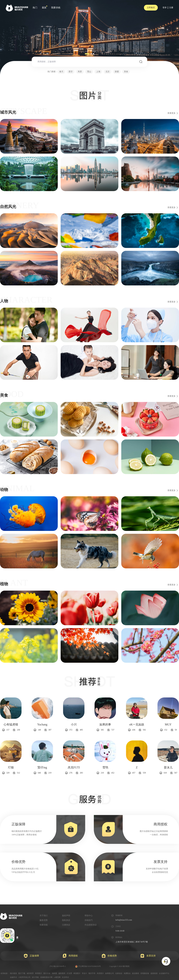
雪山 (89, 72)
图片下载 (22, 973)
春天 (61, 72)
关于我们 (44, 916)
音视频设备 (145, 973)
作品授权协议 (91, 925)
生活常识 (65, 977)
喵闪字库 (92, 973)
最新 (44, 7)
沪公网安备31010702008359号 (88, 966)
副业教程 (136, 973)
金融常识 (13, 977)
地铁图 (54, 973)
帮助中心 (89, 916)
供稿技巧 (89, 920)
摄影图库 (62, 973)
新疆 (117, 72)
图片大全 (47, 973)
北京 (108, 72)
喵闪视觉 (13, 973)
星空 (71, 72)
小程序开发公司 (24, 977)
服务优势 (44, 920)
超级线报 (154, 973)
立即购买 (151, 8)
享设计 (84, 973)
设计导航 (35, 977)
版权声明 (66, 916)
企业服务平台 (164, 973)
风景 (80, 72)
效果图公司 (110, 973)
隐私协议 (66, 920)
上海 (98, 72)
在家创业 (119, 973)
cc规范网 (57, 977)
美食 (126, 72)
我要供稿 (56, 8)
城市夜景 (30, 973)
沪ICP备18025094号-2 (58, 966)
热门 (35, 8)
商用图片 (39, 973)
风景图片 (100, 973)
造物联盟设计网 (46, 977)
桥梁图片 (77, 973)
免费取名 (127, 973)
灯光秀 (69, 973)
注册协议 (66, 925)
